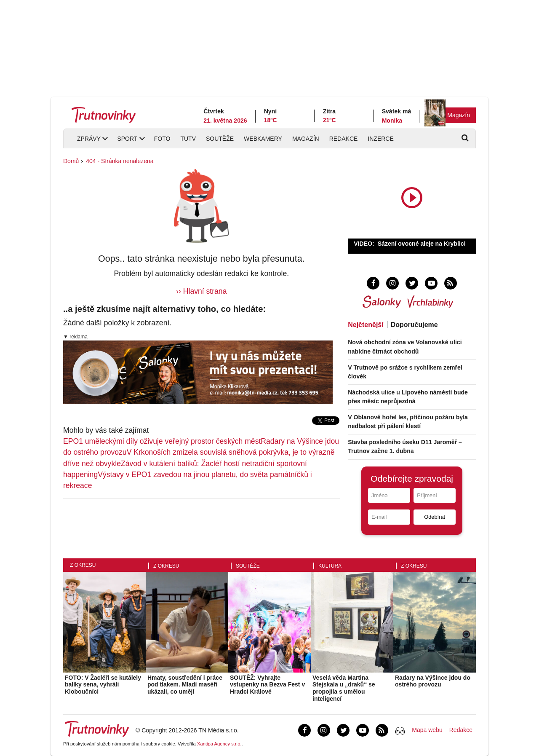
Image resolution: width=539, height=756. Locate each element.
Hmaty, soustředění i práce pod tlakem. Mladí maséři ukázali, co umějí (185, 685)
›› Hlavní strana (201, 291)
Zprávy (89, 139)
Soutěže (220, 139)
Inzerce (380, 139)
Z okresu (83, 565)
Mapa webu (427, 730)
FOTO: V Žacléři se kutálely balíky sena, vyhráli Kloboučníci (103, 685)
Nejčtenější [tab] (366, 325)
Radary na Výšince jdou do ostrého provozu (433, 681)
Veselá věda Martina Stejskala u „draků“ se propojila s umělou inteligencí (344, 688)
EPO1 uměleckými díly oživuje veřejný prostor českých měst (162, 441)
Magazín (459, 115)
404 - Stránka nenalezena (120, 161)
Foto (162, 139)
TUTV (188, 139)
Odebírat (435, 517)
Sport (127, 139)
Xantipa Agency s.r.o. (219, 744)
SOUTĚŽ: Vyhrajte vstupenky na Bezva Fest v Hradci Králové (267, 685)
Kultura (330, 566)
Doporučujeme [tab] (414, 325)
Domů (71, 161)
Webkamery (263, 139)
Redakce (344, 139)
